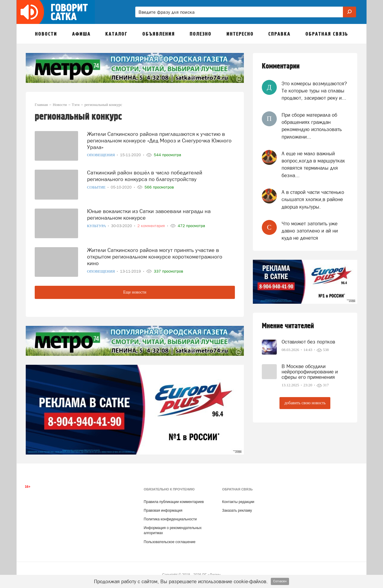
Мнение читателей (288, 326)
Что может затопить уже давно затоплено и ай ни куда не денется (310, 231)
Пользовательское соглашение (170, 542)
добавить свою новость (305, 403)
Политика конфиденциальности (170, 519)
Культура (97, 225)
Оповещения (102, 154)
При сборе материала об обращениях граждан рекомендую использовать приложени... (312, 126)
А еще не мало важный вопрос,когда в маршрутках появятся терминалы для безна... (313, 164)
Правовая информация (163, 510)
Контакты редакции (238, 502)
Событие (97, 186)
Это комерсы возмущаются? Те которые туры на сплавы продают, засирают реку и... (314, 91)
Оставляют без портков (308, 342)
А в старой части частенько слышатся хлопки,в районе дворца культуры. (313, 199)
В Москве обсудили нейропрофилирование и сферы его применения (310, 372)
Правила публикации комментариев (174, 502)
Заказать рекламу (237, 510)
